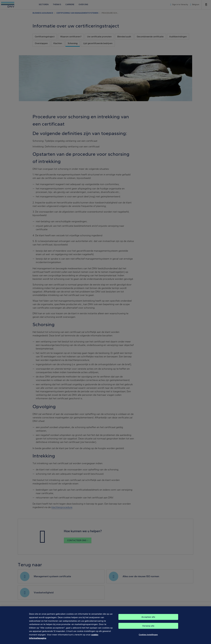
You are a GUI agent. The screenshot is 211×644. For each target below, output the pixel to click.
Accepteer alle (148, 619)
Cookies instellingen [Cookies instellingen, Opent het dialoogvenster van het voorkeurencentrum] (148, 637)
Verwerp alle (148, 628)
